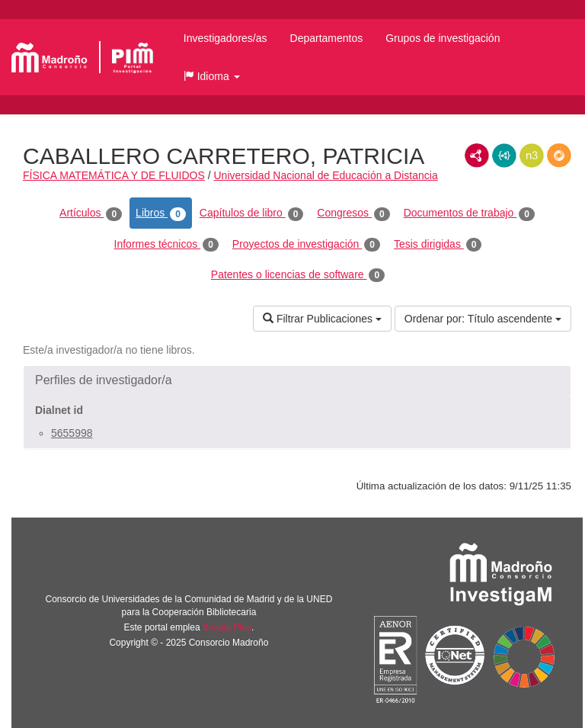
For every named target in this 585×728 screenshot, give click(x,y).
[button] (212, 76)
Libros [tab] (161, 213)
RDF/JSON (559, 156)
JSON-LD (504, 156)
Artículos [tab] (91, 213)
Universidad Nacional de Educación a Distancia (326, 175)
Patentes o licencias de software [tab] (298, 275)
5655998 (72, 433)
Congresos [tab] (353, 213)
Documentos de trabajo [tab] (469, 213)
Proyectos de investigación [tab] (306, 245)
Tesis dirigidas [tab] (438, 245)
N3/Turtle (532, 156)
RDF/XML (477, 156)
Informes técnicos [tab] (166, 245)
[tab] (297, 380)
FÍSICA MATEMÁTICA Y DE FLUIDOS (114, 175)
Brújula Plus (227, 627)
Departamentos (327, 38)
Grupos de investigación (443, 38)
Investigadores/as (225, 38)
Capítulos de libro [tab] (252, 213)
